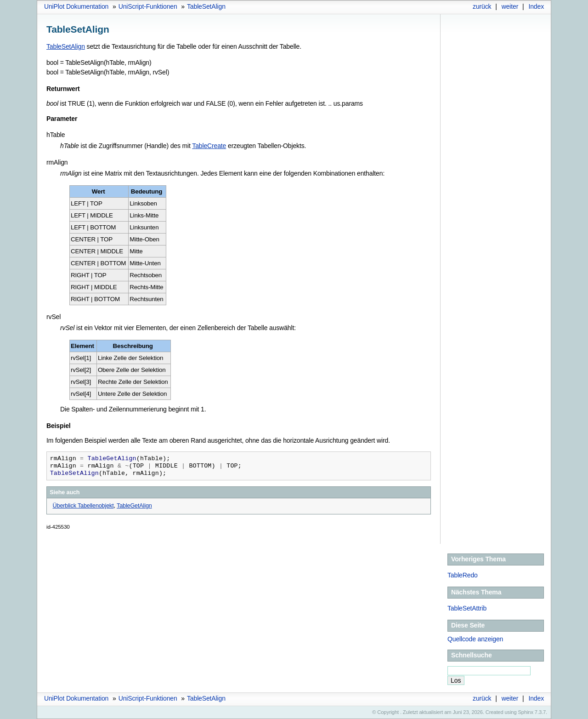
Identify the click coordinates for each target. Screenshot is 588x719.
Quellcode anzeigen (475, 639)
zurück (482, 6)
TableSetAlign (206, 6)
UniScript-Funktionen (148, 6)
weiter (510, 6)
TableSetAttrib (467, 608)
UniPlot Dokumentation (76, 6)
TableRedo (463, 575)
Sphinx (526, 712)
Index (536, 6)
